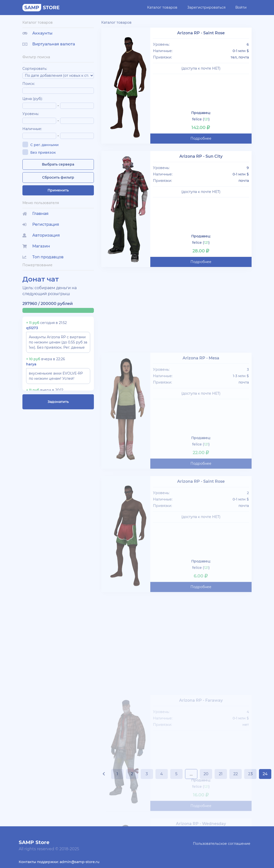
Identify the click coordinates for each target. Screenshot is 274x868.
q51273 (32, 328)
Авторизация (41, 235)
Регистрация (41, 224)
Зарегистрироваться (206, 7)
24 (265, 774)
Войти (241, 7)
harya (31, 364)
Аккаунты (37, 33)
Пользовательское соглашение (222, 844)
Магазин (36, 246)
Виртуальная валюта (49, 44)
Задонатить (58, 402)
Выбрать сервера (58, 164)
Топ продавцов (43, 257)
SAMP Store (34, 842)
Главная (35, 214)
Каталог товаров (162, 7)
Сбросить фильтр (58, 177)
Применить (58, 190)
